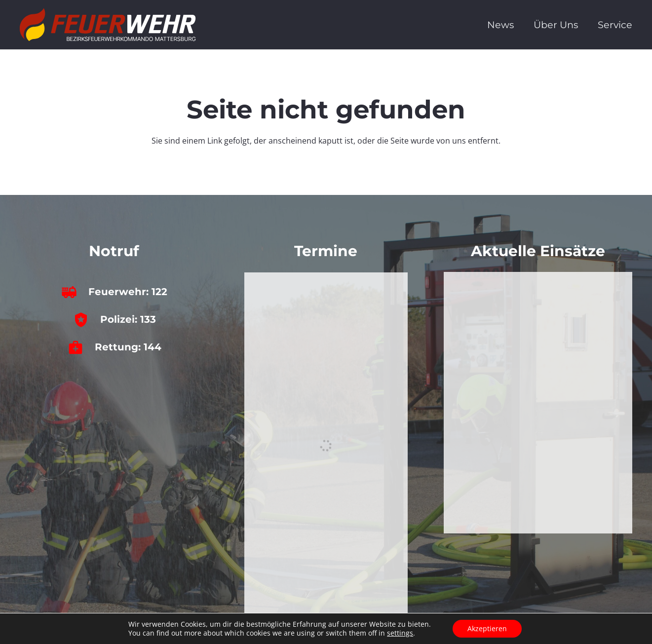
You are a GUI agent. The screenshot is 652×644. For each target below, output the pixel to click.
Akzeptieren (487, 628)
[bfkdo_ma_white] (108, 25)
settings (400, 633)
